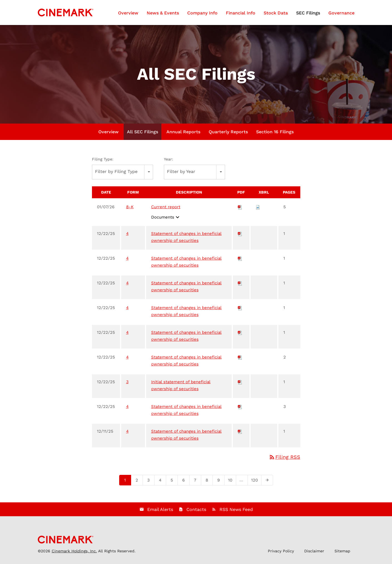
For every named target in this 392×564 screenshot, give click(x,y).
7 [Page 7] (197, 481)
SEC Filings (308, 13)
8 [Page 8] (209, 481)
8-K (130, 207)
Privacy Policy (281, 551)
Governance (341, 13)
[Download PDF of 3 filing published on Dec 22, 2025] (240, 382)
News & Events (163, 13)
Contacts (196, 509)
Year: (168, 159)
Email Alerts (160, 509)
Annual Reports (183, 132)
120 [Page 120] (256, 481)
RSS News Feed (236, 509)
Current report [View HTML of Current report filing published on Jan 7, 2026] (166, 207)
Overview (128, 13)
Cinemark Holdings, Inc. (74, 551)
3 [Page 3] (150, 481)
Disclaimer (314, 551)
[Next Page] (267, 480)
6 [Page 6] (185, 481)
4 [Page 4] (162, 481)
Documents (166, 217)
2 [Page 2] (138, 481)
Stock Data (276, 13)
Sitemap (342, 551)
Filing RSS (284, 457)
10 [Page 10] (232, 481)
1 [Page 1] (127, 481)
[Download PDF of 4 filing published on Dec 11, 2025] (240, 431)
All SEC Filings (143, 132)
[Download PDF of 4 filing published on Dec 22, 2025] (240, 234)
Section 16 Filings (275, 132)
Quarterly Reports (228, 132)
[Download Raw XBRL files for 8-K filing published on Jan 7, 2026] (258, 207)
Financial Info (241, 13)
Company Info (202, 13)
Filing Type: (103, 159)
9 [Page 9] (220, 481)
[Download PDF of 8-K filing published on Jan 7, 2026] (240, 207)
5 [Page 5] (173, 481)
